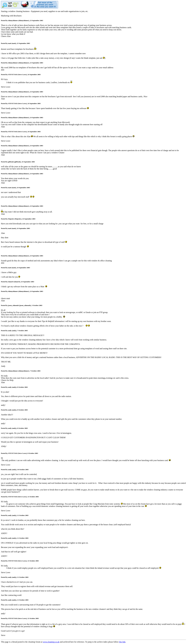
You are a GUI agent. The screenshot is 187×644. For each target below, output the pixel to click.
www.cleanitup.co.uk (51, 642)
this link (122, 642)
